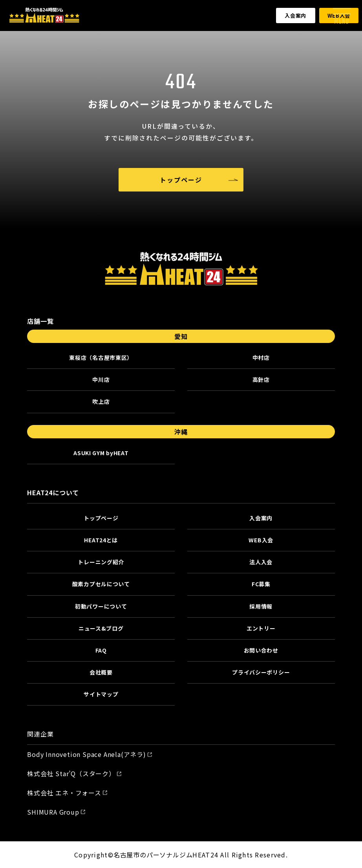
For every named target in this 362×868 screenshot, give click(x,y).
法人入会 (261, 562)
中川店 (101, 379)
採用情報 (261, 606)
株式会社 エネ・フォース (64, 793)
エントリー (261, 628)
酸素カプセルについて (101, 584)
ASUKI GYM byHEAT (101, 453)
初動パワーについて (101, 606)
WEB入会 (261, 540)
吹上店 (101, 401)
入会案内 (295, 15)
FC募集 (261, 584)
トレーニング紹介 (101, 562)
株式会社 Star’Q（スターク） (71, 773)
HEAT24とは (101, 540)
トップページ (181, 180)
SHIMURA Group (53, 812)
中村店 (261, 357)
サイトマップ (101, 694)
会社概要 (101, 672)
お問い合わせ (261, 650)
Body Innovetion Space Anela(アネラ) (87, 754)
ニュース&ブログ (101, 628)
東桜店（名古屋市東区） (101, 357)
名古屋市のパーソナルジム (153, 855)
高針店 (261, 379)
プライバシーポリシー (261, 672)
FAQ (101, 650)
